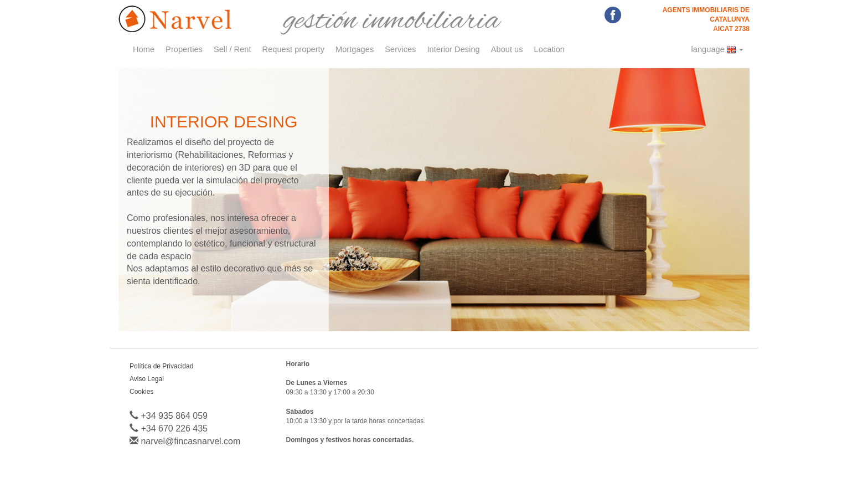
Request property (293, 49)
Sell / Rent (232, 49)
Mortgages (355, 49)
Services (400, 49)
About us (507, 49)
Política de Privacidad (161, 366)
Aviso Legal (147, 379)
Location (549, 49)
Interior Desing (453, 49)
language (717, 50)
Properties (184, 49)
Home (144, 49)
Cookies (141, 392)
